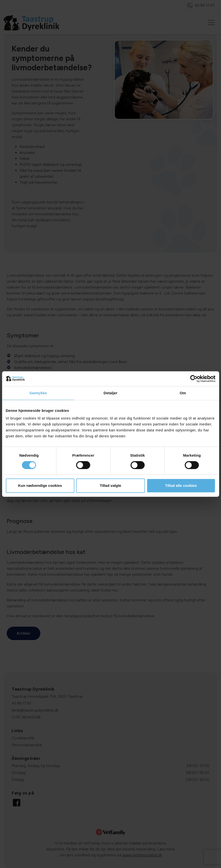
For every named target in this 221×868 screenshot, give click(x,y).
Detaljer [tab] (111, 393)
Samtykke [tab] (38, 393)
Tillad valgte (110, 485)
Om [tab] (183, 393)
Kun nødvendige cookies (40, 485)
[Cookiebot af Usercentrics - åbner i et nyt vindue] (194, 379)
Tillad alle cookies (181, 485)
